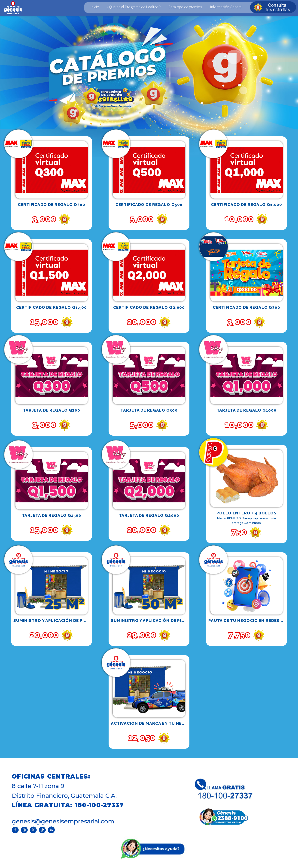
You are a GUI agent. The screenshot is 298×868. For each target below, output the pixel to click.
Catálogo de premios (185, 7)
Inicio (95, 7)
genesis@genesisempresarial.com (63, 821)
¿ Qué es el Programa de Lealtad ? (134, 7)
